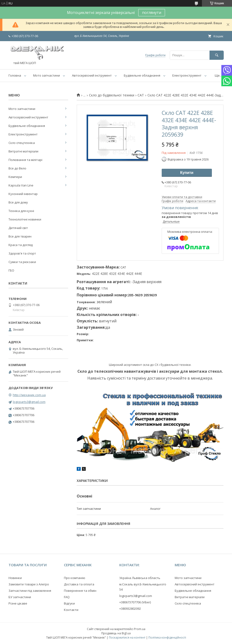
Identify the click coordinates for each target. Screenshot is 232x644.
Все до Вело (17, 168)
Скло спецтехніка (22, 143)
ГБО (11, 270)
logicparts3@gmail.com (29, 402)
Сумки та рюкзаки (22, 262)
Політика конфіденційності (167, 638)
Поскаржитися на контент (127, 638)
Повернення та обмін (80, 591)
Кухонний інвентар (23, 194)
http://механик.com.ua (29, 395)
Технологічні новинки (25, 219)
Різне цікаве (18, 603)
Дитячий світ (18, 228)
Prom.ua (140, 629)
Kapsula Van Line (21, 185)
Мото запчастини (47, 75)
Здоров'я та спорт (22, 253)
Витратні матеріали (23, 151)
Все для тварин (20, 236)
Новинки (15, 578)
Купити (187, 173)
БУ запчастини (20, 597)
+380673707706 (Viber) (135, 602)
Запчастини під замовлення (30, 591)
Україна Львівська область (140, 578)
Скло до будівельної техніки (112, 95)
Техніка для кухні (21, 211)
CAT (141, 95)
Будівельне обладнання (142, 75)
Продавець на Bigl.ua (116, 633)
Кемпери (15, 177)
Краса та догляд (21, 245)
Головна (15, 75)
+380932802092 (130, 609)
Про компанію (75, 578)
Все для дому (18, 202)
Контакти (71, 610)
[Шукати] (217, 55)
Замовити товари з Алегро (29, 584)
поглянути (152, 13)
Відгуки (69, 603)
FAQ (67, 597)
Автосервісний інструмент (92, 75)
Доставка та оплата (79, 584)
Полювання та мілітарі (25, 160)
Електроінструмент (187, 75)
